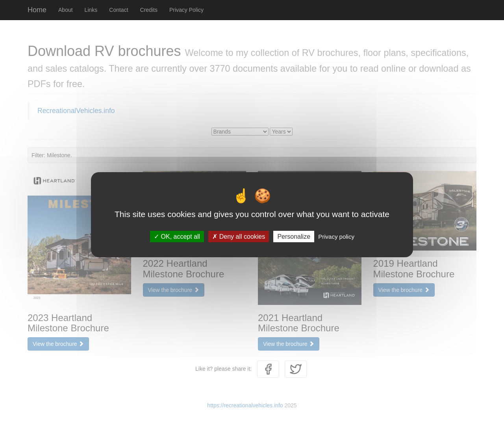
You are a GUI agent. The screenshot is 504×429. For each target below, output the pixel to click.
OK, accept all (177, 236)
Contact (119, 10)
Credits (149, 10)
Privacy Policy (186, 10)
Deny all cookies (239, 236)
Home (37, 10)
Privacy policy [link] (336, 236)
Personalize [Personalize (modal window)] (294, 236)
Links (91, 10)
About (66, 10)
